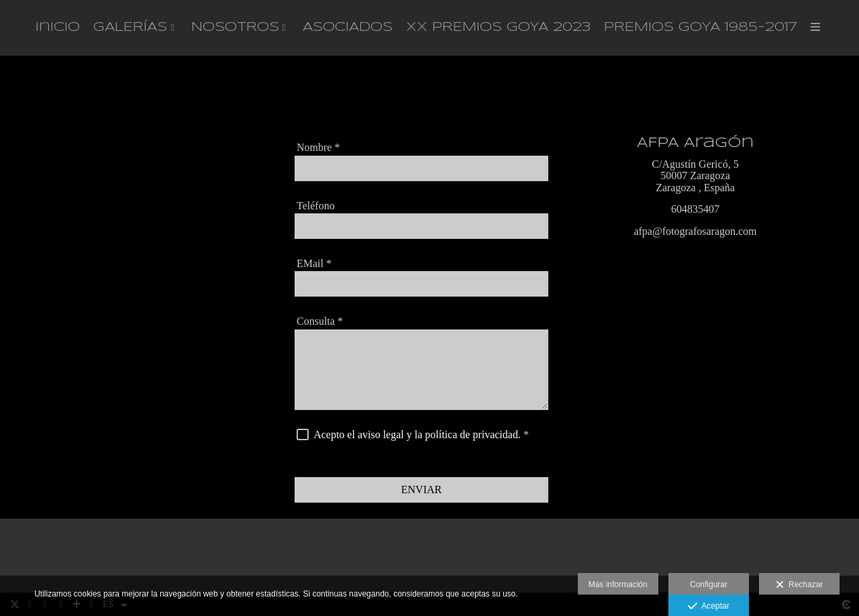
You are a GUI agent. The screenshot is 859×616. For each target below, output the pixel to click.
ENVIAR (421, 490)
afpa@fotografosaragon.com (695, 233)
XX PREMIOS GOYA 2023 (498, 28)
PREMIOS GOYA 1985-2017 (701, 28)
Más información (618, 584)
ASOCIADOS (348, 28)
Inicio (58, 28)
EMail (314, 264)
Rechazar (799, 585)
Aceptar (708, 607)
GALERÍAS (130, 28)
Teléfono (316, 206)
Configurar (709, 584)
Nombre (318, 149)
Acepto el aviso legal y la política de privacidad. (417, 435)
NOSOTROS (235, 28)
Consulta (320, 322)
